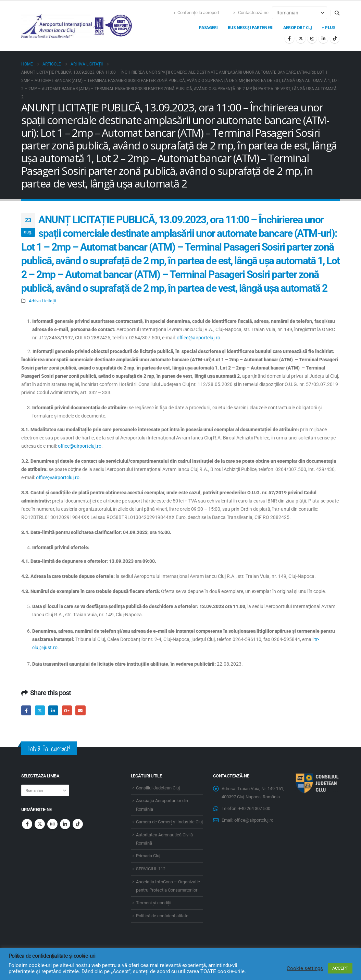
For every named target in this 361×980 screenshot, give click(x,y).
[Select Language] (300, 13)
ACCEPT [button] (340, 968)
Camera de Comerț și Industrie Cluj (169, 822)
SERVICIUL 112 (151, 869)
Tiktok (78, 824)
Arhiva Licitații (42, 301)
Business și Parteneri (251, 28)
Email (80, 710)
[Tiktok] (335, 38)
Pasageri (208, 28)
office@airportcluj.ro (198, 338)
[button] (337, 13)
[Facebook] (289, 38)
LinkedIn (53, 710)
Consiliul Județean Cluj (158, 788)
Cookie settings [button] (305, 968)
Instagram (52, 824)
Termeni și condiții (154, 903)
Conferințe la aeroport (196, 13)
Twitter (40, 710)
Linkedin (65, 824)
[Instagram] (312, 38)
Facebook (26, 710)
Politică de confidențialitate (162, 916)
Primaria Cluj (148, 856)
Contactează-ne (251, 13)
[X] (301, 38)
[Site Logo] (77, 26)
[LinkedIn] (323, 38)
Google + (67, 710)
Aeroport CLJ (297, 28)
